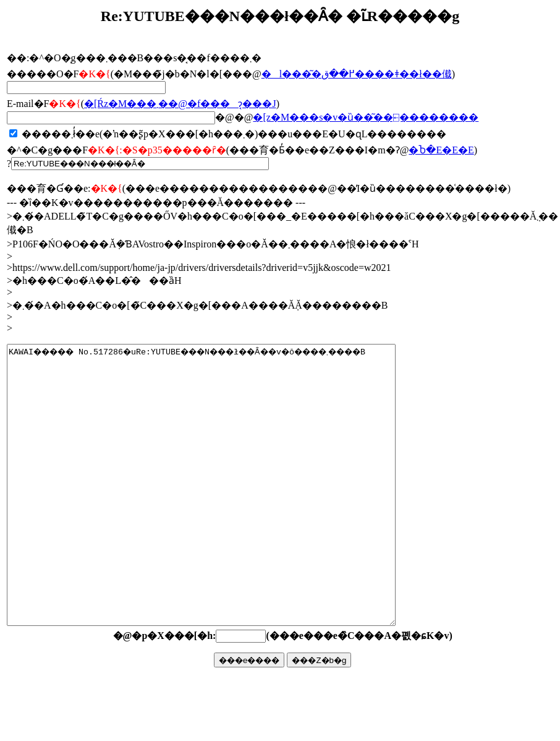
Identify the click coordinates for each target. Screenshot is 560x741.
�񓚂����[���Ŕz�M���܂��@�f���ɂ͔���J (180, 104)
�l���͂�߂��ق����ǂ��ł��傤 (357, 74)
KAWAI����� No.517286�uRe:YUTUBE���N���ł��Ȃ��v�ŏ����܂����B (225, 513)
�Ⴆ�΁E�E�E (441, 150)
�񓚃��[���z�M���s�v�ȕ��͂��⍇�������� (366, 117)
